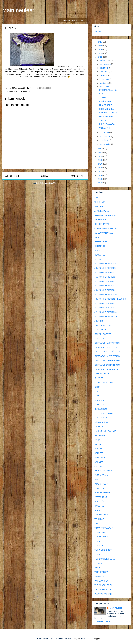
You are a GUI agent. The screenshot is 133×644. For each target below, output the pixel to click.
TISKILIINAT (100, 532)
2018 (100, 160)
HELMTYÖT (100, 246)
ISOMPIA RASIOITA (108, 113)
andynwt (76, 639)
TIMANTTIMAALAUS (104, 528)
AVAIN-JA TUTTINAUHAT (106, 215)
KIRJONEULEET (102, 374)
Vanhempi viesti (78, 176)
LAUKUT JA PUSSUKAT (105, 431)
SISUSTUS (99, 506)
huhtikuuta (105, 133)
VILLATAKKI (105, 128)
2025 (100, 46)
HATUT (98, 237)
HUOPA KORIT (106, 105)
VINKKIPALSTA (101, 572)
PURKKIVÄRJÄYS (103, 493)
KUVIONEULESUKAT (104, 413)
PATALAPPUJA (101, 475)
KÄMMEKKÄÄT (101, 422)
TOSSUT (98, 541)
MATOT (98, 444)
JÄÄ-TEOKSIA (101, 330)
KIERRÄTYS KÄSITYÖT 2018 (107, 352)
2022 (100, 57)
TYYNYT (98, 563)
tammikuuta (105, 144)
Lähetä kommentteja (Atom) (47, 183)
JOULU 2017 (100, 259)
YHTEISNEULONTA (103, 585)
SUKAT (98, 510)
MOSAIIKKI (99, 449)
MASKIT (98, 440)
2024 (100, 49)
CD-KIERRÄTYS (102, 224)
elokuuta (104, 75)
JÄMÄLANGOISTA (103, 325)
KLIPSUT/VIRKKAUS (104, 383)
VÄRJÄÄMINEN (101, 581)
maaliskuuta (105, 136)
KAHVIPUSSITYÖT (103, 334)
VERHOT (99, 568)
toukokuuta (105, 87)
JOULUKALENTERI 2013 (105, 268)
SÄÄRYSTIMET (101, 515)
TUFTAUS (99, 546)
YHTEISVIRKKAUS (103, 590)
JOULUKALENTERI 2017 (105, 281)
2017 (100, 164)
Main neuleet (18, 10)
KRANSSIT (99, 400)
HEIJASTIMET (101, 242)
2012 (100, 183)
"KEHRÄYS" (100, 202)
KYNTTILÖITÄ (101, 418)
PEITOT (98, 479)
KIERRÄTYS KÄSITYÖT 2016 (107, 343)
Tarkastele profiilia (102, 621)
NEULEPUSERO (107, 116)
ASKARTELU (100, 206)
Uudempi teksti (12, 176)
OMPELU (99, 462)
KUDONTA (99, 405)
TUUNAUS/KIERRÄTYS (105, 559)
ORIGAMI (99, 466)
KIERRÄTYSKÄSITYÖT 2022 (107, 365)
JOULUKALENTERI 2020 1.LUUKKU (110, 299)
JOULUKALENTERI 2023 (105, 312)
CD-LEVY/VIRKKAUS (104, 233)
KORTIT (98, 391)
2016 (100, 168)
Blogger (97, 639)
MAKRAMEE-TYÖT (103, 435)
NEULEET (18, 92)
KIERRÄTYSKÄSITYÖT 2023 (107, 369)
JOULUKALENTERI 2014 (105, 272)
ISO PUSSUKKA (107, 109)
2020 (100, 153)
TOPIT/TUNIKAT (102, 537)
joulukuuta (104, 60)
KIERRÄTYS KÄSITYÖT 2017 (107, 347)
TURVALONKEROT (103, 550)
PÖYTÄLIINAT (101, 497)
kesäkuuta (104, 83)
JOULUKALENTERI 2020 (105, 295)
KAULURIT (99, 339)
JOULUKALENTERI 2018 (105, 286)
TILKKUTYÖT (100, 523)
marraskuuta (105, 64)
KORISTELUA (105, 94)
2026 (100, 42)
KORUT (98, 396)
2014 (100, 175)
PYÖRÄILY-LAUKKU (108, 90)
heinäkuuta (105, 79)
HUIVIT (98, 250)
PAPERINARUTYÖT (103, 471)
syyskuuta (104, 72)
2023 (100, 53)
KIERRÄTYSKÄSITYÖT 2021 (107, 361)
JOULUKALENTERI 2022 (105, 308)
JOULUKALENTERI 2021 (105, 303)
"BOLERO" (104, 120)
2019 (100, 156)
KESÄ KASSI (105, 101)
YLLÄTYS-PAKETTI (103, 594)
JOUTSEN (99, 321)
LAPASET (99, 427)
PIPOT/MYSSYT (102, 484)
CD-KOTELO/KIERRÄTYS (106, 228)
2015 (100, 171)
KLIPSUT (99, 378)
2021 (100, 149)
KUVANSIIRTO (101, 409)
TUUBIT (98, 554)
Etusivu (45, 176)
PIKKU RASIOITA (107, 124)
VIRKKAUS (99, 576)
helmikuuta (105, 140)
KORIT (97, 387)
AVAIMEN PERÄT (102, 211)
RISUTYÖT (99, 501)
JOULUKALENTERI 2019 (105, 290)
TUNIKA (103, 98)
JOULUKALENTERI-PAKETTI (107, 317)
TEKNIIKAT (99, 519)
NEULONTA (28, 92)
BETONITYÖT (101, 220)
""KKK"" (98, 198)
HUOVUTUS (100, 255)
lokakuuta (104, 68)
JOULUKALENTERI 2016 (105, 264)
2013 (100, 179)
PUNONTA (99, 488)
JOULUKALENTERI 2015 (105, 277)
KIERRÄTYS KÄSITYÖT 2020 (107, 356)
